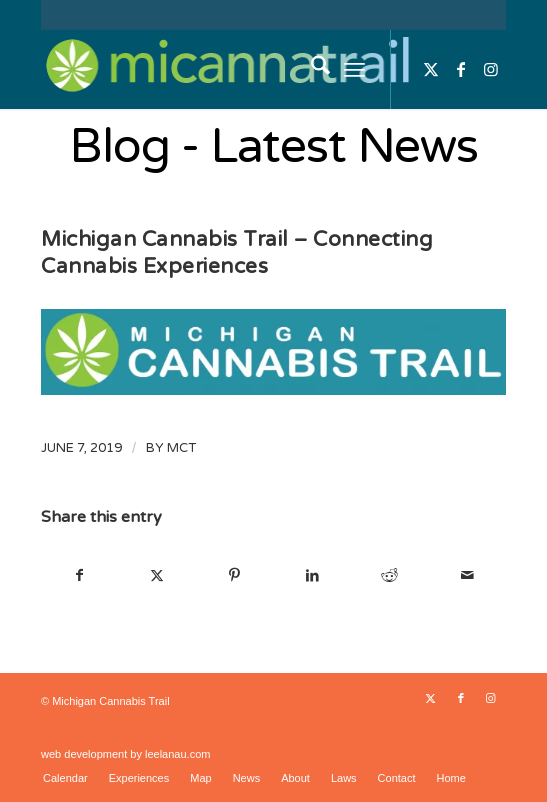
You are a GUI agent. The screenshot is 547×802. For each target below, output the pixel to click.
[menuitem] (310, 69)
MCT (181, 448)
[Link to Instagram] (491, 69)
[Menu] (354, 69)
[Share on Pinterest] (234, 575)
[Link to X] (431, 69)
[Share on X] (157, 575)
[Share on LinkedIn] (311, 575)
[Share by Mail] (467, 575)
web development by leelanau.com (125, 754)
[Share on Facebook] (79, 575)
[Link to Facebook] (461, 69)
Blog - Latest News (273, 147)
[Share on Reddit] (389, 575)
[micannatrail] (227, 69)
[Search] (310, 69)
